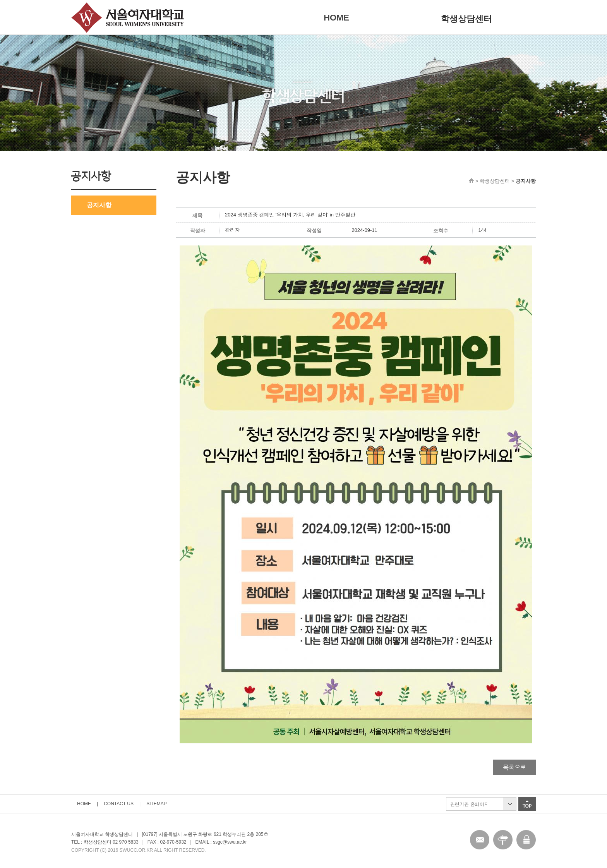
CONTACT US (119, 804)
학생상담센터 (466, 19)
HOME (336, 18)
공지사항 (99, 205)
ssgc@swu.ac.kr (230, 842)
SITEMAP (157, 804)
